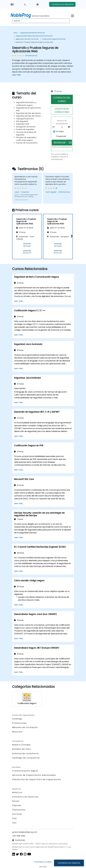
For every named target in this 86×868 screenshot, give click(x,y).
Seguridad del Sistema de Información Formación (34, 36)
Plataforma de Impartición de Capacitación (37, 779)
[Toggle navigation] (73, 15)
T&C (14, 823)
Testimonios (19, 810)
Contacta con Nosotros (62, 4)
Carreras (17, 814)
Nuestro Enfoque (21, 745)
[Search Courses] (41, 21)
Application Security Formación (27, 39)
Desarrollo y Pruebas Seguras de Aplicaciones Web (34, 42)
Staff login (43, 867)
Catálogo (17, 719)
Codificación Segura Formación (54, 39)
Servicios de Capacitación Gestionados (34, 775)
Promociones (19, 723)
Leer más (16, 75)
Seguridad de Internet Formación (33, 33)
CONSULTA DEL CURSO (62, 99)
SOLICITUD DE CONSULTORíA (62, 110)
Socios (16, 801)
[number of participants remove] (54, 127)
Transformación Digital (25, 771)
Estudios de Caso (22, 749)
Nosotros (17, 792)
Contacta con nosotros (69, 863)
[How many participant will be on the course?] (62, 127)
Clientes (17, 805)
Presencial (61, 136)
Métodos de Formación (25, 727)
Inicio (16, 33)
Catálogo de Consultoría (26, 758)
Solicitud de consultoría (25, 754)
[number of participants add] (70, 127)
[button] (71, 236)
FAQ (14, 818)
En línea (60, 131)
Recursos (17, 732)
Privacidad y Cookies (43, 862)
